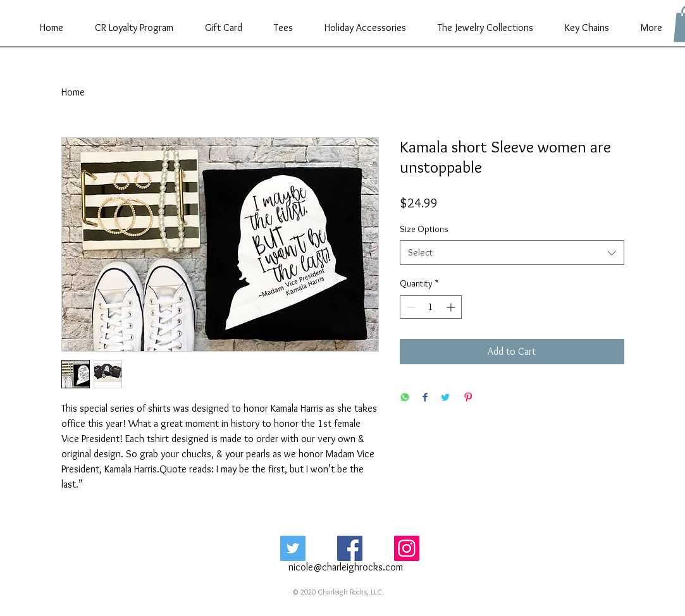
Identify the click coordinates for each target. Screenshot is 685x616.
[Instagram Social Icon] (407, 548)
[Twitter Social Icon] (293, 548)
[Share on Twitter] (445, 398)
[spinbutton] (431, 307)
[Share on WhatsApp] (405, 398)
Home (73, 92)
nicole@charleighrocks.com (346, 567)
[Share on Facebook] (425, 398)
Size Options (424, 229)
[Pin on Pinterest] (468, 398)
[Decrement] (410, 307)
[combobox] (512, 253)
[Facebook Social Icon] (350, 548)
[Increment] (452, 307)
